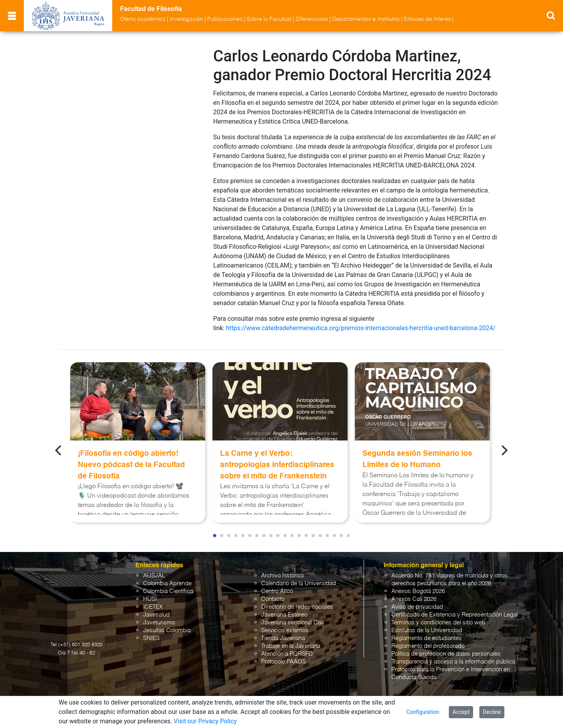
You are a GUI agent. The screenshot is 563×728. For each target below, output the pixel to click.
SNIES (151, 638)
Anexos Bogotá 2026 (418, 591)
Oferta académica (143, 19)
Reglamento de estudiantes (427, 638)
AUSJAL (154, 576)
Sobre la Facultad (269, 19)
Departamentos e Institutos (366, 19)
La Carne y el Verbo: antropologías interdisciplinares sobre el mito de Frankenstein (277, 465)
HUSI (150, 599)
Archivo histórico (282, 576)
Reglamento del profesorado (428, 646)
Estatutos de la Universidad (427, 630)
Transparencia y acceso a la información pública (453, 662)
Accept (461, 712)
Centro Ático (277, 591)
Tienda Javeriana (283, 638)
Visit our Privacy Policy (205, 721)
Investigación (186, 19)
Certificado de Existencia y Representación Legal (455, 615)
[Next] (504, 450)
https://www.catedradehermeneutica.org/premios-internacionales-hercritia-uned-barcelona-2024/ (361, 328)
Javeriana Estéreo (284, 615)
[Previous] (59, 450)
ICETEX (153, 607)
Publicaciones (225, 19)
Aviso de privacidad (417, 607)
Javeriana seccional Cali (292, 623)
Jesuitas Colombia (167, 630)
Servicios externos (285, 630)
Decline (492, 712)
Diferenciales (312, 19)
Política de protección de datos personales (446, 654)
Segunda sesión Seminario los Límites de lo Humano (417, 459)
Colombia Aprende (167, 583)
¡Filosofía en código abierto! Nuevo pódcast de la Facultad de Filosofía (131, 465)
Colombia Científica (168, 591)
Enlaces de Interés (427, 19)
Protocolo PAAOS (283, 662)
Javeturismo (159, 623)
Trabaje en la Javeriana (291, 646)
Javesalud (156, 615)
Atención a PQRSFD (287, 654)
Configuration (423, 712)
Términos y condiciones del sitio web (438, 623)
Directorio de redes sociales (297, 607)
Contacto (273, 599)
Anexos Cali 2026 (414, 599)
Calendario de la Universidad (299, 583)
